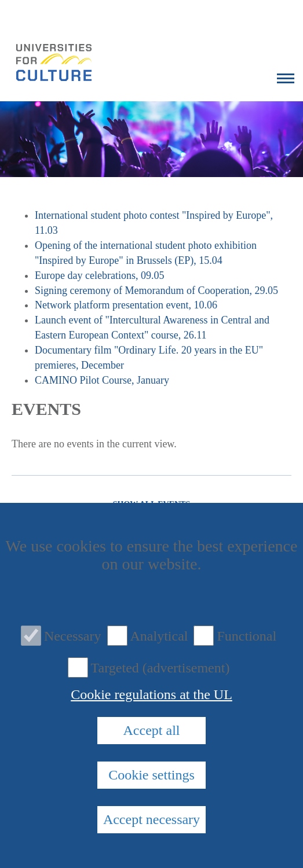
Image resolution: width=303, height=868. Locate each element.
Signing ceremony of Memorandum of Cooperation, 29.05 (156, 290)
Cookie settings (151, 775)
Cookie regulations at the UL (151, 694)
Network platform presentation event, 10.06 (126, 305)
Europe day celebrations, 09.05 (99, 275)
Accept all (152, 730)
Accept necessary (151, 819)
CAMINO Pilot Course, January (102, 380)
